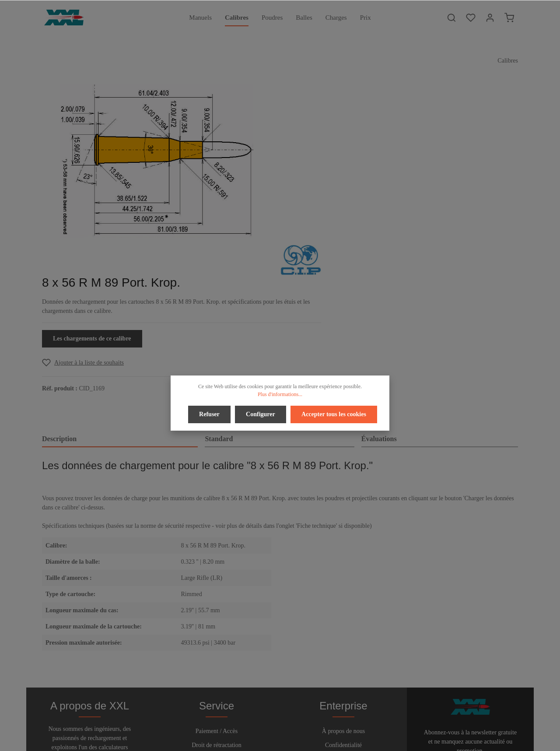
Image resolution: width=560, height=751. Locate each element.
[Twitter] (273, 720)
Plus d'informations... (280, 394)
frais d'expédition (422, 739)
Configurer (261, 414)
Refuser (210, 414)
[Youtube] (288, 720)
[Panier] (509, 18)
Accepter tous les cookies (333, 414)
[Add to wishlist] (330, 202)
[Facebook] (259, 720)
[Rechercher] (451, 18)
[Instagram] (302, 720)
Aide (216, 626)
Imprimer (344, 640)
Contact (217, 640)
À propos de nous (343, 598)
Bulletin (216, 654)
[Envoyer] (510, 639)
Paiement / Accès (217, 598)
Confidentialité (343, 612)
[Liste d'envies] (471, 18)
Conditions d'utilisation (343, 626)
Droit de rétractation (217, 612)
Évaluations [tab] (379, 280)
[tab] (120, 281)
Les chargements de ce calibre (339, 178)
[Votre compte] (490, 18)
